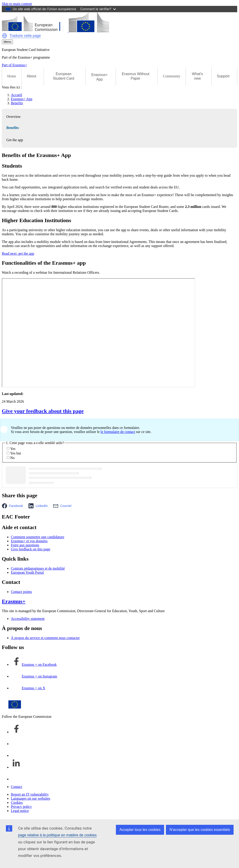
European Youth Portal (27, 572)
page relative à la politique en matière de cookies (57, 835)
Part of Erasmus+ (14, 65)
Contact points (21, 592)
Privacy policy (21, 807)
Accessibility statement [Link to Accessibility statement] (28, 619)
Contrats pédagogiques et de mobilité (38, 568)
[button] (5, 36)
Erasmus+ (14, 601)
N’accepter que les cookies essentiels (200, 830)
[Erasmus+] (55, 31)
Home (12, 76)
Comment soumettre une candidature (38, 537)
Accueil (17, 95)
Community (172, 76)
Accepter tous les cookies (140, 830)
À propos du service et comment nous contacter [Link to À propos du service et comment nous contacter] (45, 638)
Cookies (17, 803)
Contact (17, 787)
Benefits (17, 103)
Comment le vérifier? (98, 9)
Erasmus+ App (22, 99)
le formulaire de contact (118, 432)
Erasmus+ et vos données (29, 541)
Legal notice (20, 811)
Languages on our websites (31, 798)
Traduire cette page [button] (25, 36)
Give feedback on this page (31, 549)
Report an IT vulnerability (30, 794)
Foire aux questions (25, 545)
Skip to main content (17, 4)
